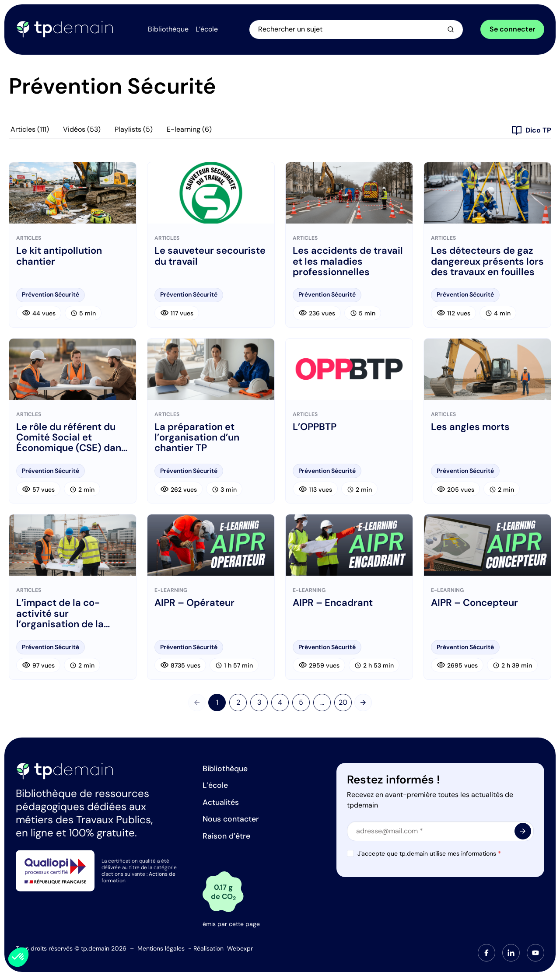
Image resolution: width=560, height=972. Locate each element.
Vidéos (82, 131)
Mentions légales (161, 948)
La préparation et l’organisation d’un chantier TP (197, 439)
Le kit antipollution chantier (59, 258)
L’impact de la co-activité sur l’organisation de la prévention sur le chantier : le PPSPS (60, 615)
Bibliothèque (225, 769)
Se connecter (512, 30)
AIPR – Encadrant (333, 605)
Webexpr (240, 948)
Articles (30, 131)
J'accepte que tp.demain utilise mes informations (429, 853)
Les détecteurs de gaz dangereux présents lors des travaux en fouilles (487, 263)
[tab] (486, 953)
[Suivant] (363, 704)
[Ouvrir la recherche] (361, 30)
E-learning (189, 131)
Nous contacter (231, 819)
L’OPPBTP (315, 429)
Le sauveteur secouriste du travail (210, 258)
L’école (215, 785)
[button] (18, 957)
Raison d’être (226, 836)
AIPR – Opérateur (194, 605)
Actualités (221, 802)
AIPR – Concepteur (474, 605)
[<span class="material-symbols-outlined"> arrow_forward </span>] (523, 831)
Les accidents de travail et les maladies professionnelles (348, 263)
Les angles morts (470, 429)
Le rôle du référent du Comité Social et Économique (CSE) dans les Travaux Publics (71, 439)
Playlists (134, 131)
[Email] (440, 831)
